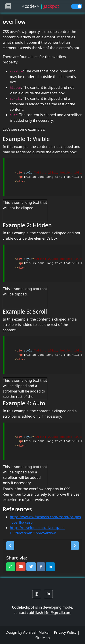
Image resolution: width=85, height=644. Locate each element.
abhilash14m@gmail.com (50, 613)
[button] (10, 546)
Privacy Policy (65, 632)
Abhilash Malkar (37, 632)
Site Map (42, 638)
